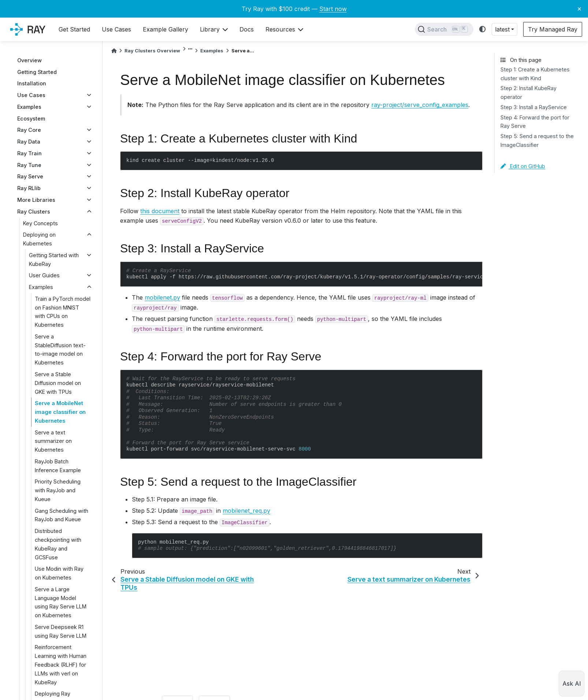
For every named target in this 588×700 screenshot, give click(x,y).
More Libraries (36, 200)
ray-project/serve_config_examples (420, 105)
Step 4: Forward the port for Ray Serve (535, 122)
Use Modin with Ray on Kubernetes (59, 573)
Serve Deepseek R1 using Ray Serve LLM (61, 631)
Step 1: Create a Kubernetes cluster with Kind (535, 74)
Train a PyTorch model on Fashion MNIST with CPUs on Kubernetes (63, 312)
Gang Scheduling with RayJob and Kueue (62, 515)
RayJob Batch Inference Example (58, 466)
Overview (29, 60)
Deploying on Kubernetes (39, 239)
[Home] (114, 51)
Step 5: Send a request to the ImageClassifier (537, 140)
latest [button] (502, 29)
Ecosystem (31, 118)
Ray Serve (30, 176)
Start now (333, 9)
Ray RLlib (29, 188)
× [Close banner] (579, 8)
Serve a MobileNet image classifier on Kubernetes (60, 412)
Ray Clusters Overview (152, 51)
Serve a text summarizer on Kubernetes (53, 441)
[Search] (444, 29)
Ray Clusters (34, 212)
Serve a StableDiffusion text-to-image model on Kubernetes (60, 349)
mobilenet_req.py (246, 511)
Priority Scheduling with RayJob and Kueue (58, 490)
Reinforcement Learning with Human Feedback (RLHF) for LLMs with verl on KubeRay (61, 664)
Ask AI (572, 684)
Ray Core (29, 130)
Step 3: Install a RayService (534, 107)
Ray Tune (29, 165)
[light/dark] (483, 29)
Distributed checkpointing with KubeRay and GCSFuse (58, 544)
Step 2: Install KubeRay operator (529, 92)
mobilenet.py (162, 297)
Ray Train (29, 153)
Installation (32, 83)
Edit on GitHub (523, 166)
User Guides (44, 275)
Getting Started (37, 72)
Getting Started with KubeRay (54, 260)
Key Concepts (40, 223)
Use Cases (31, 95)
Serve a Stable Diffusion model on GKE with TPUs (58, 383)
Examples (29, 107)
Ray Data (29, 142)
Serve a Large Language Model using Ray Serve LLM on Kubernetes (61, 602)
